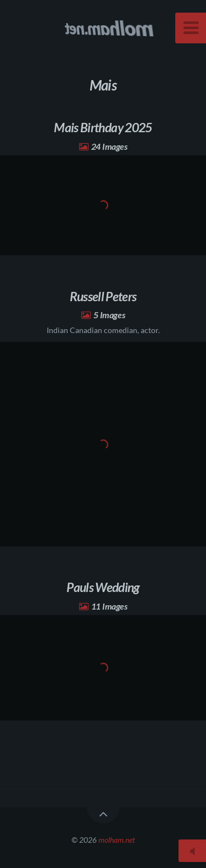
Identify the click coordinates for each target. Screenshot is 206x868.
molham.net (117, 840)
